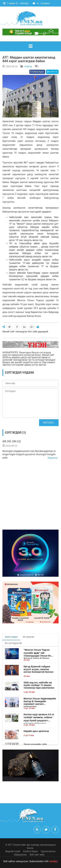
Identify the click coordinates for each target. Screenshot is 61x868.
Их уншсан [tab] (29, 637)
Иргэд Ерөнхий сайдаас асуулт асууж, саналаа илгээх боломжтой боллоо (39, 669)
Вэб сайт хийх (37, 855)
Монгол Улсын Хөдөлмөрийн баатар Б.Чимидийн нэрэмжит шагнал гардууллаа (40, 701)
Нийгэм (28, 66)
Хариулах (53, 458)
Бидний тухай (13, 851)
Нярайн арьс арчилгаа (36, 731)
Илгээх (49, 423)
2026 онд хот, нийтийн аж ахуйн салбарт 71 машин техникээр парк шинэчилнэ (39, 685)
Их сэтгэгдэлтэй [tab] (13, 643)
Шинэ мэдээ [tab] (11, 637)
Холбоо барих (30, 851)
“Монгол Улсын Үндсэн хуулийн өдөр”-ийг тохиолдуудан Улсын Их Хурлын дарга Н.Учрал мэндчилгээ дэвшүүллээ (37, 653)
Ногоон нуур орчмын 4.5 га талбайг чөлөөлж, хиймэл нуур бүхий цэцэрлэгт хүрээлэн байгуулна (39, 718)
